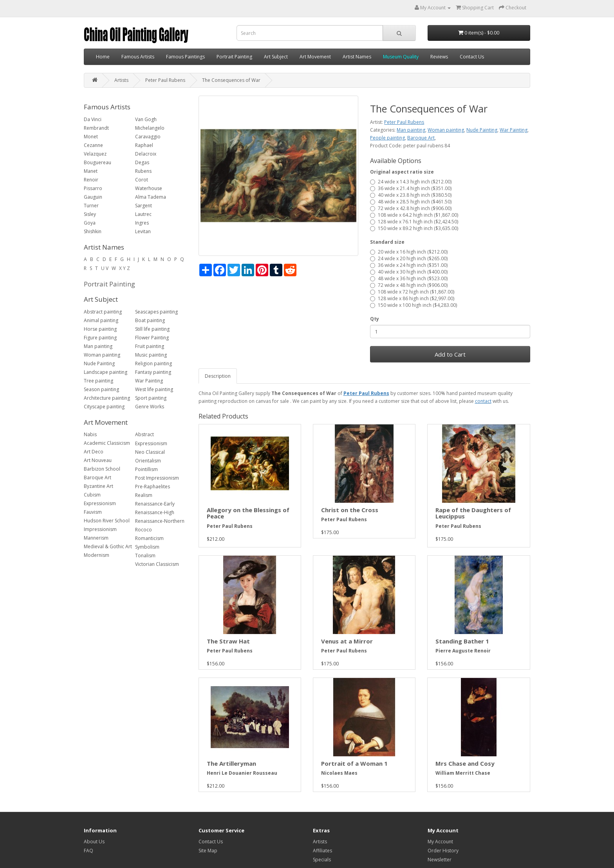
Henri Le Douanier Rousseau (242, 773)
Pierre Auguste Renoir (463, 651)
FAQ (88, 851)
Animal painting (101, 320)
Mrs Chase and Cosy (465, 763)
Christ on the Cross (350, 510)
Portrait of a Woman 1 (354, 763)
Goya (90, 223)
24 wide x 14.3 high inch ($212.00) (411, 182)
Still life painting (152, 329)
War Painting (149, 381)
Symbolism (147, 547)
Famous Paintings (185, 57)
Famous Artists (138, 57)
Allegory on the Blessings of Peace (248, 513)
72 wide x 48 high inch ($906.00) (409, 285)
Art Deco (94, 452)
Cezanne (93, 145)
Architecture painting (107, 398)
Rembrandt (96, 128)
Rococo (144, 530)
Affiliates (322, 851)
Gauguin (93, 197)
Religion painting (153, 363)
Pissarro (93, 188)
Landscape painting (106, 372)
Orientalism (148, 461)
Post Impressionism (157, 478)
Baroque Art (98, 477)
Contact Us (472, 57)
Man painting (98, 346)
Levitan (143, 231)
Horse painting (100, 329)
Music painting (151, 355)
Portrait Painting (234, 57)
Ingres (142, 223)
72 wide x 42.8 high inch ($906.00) (411, 208)
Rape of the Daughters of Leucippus (473, 513)
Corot (142, 180)
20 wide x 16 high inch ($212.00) (409, 252)
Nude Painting (99, 363)
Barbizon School (102, 469)
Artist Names (357, 57)
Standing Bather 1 (462, 641)
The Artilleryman (231, 763)
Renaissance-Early (155, 504)
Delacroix (146, 154)
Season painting (101, 389)
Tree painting (98, 381)
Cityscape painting (104, 407)
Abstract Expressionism (151, 439)
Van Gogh (146, 119)
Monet (91, 137)
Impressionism (100, 529)
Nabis (90, 434)
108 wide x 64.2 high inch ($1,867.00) (414, 215)
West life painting (154, 389)
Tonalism (145, 555)
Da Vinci (93, 119)
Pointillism (146, 469)
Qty (375, 319)
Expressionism (100, 503)
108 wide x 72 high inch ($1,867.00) (412, 292)
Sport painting (151, 398)
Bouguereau (98, 162)
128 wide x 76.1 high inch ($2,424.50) (414, 222)
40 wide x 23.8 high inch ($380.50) (411, 195)
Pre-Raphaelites (153, 487)
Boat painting (150, 320)
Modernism (97, 555)
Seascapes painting (156, 312)
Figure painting (100, 338)
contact (483, 401)
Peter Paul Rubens (165, 80)
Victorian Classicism (157, 564)
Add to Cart (450, 354)
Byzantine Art (98, 486)
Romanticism (149, 538)
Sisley (90, 214)
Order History (443, 851)
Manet (91, 171)
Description (218, 376)
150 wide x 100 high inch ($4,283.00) (414, 305)
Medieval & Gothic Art (108, 546)
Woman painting (102, 355)
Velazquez (95, 154)
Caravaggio (148, 137)
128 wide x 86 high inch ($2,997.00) (412, 298)
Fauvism (93, 512)
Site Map (208, 851)
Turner (91, 206)
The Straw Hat (228, 641)
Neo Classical (150, 452)
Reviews (439, 57)
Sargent (144, 206)
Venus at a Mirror (347, 641)
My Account (440, 842)
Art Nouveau (98, 460)
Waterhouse (149, 188)
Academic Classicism (107, 443)
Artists (121, 80)
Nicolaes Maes (339, 773)
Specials (322, 860)
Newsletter (440, 860)
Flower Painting (152, 338)
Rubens (143, 171)
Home (103, 57)
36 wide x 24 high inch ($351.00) (409, 265)
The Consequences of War (231, 80)
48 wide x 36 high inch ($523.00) (409, 278)
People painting (387, 138)
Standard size (387, 242)
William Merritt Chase (463, 773)
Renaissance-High (155, 512)
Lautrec (143, 214)
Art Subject (276, 57)
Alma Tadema (151, 197)
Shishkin (93, 231)
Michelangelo (150, 128)
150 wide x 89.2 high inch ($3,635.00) (414, 228)
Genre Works (150, 407)
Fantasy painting (153, 372)
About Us (94, 842)
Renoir (91, 180)
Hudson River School (107, 521)
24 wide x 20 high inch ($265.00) (409, 258)
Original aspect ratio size (402, 172)
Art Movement (315, 57)
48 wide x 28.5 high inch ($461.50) (411, 202)
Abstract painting (103, 312)
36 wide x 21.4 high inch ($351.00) (411, 188)
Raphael (144, 145)
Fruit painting (150, 346)
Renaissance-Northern (160, 521)
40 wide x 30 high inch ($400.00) (409, 272)
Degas (142, 162)
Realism (144, 495)
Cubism (92, 495)
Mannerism (96, 538)
